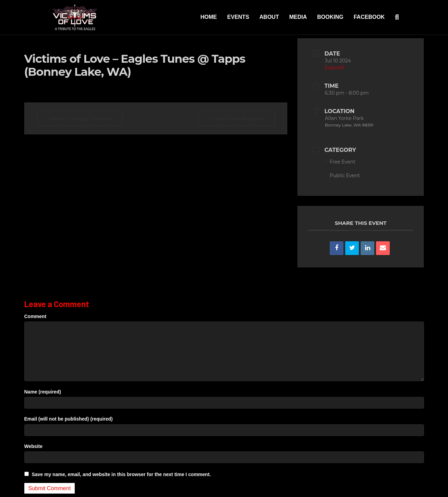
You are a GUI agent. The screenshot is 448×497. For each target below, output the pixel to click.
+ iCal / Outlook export (237, 118)
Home (209, 17)
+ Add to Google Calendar (80, 118)
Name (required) (43, 392)
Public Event (342, 175)
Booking (330, 17)
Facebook (369, 17)
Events (238, 17)
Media (298, 17)
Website (33, 446)
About (269, 17)
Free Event (340, 162)
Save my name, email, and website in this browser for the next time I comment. (121, 474)
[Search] (394, 17)
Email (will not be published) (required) (69, 419)
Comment (35, 316)
